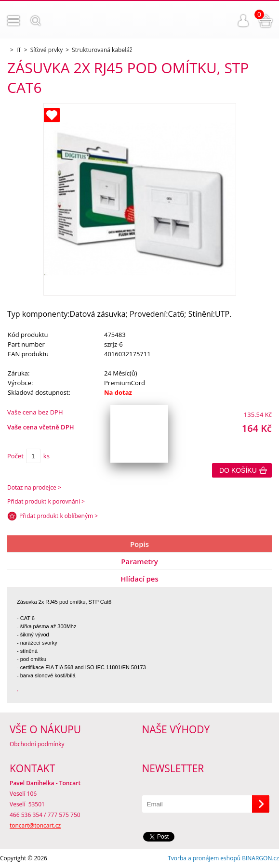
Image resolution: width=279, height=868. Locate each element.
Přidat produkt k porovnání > (46, 501)
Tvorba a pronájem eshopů (204, 858)
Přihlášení (243, 21)
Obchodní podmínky (37, 744)
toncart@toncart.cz (35, 825)
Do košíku (238, 470)
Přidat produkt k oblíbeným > (59, 516)
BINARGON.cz (260, 858)
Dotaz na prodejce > (34, 487)
